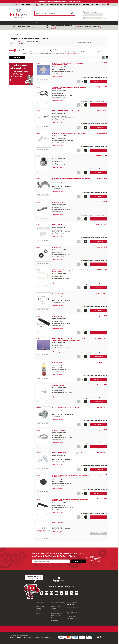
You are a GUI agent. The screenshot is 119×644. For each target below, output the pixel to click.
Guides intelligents (71, 616)
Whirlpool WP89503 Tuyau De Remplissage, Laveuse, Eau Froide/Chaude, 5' (69, 89)
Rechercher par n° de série (71, 5)
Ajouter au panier (98, 82)
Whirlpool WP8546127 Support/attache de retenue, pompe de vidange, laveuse (70, 501)
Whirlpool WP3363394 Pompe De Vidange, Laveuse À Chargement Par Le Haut (68, 65)
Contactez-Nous (40, 606)
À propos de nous (56, 606)
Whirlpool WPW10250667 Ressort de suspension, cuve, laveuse (70, 112)
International (55, 620)
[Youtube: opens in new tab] (46, 592)
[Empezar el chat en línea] (25, 588)
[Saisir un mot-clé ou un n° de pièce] (52, 13)
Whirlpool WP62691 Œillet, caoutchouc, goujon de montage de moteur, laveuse (70, 477)
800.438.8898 (17, 5)
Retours (38, 613)
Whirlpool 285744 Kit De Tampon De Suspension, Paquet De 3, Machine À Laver (70, 272)
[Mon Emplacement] (103, 5)
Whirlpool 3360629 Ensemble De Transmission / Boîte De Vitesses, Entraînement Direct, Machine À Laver (69, 341)
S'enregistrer (95, 5)
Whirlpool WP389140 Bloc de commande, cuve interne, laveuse (71, 157)
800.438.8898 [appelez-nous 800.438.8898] (53, 588)
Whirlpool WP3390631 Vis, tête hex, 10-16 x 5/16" (66, 409)
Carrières (54, 608)
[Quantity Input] (82, 82)
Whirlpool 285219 (58, 226)
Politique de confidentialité (24, 637)
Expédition (39, 608)
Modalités (12, 637)
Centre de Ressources (73, 23)
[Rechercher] (105, 18)
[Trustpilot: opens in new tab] (77, 592)
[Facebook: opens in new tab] (41, 592)
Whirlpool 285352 (58, 249)
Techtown (54, 617)
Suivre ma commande (95, 23)
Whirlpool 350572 (57, 364)
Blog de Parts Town (56, 615)
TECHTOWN (85, 23)
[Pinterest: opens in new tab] (67, 592)
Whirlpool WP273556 (58, 386)
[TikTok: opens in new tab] (62, 592)
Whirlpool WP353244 (59, 431)
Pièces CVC (45, 23)
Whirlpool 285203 (58, 203)
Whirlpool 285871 (57, 317)
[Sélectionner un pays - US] (37, 5)
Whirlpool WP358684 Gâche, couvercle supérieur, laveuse (69, 454)
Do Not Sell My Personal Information (42, 637)
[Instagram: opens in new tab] (51, 592)
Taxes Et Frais (39, 611)
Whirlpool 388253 (58, 524)
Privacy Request (14, 639)
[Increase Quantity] (86, 82)
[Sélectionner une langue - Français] (42, 5)
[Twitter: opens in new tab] (72, 592)
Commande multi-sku (56, 5)
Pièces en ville (70, 610)
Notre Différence (55, 611)
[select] (102, 637)
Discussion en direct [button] (64, 587)
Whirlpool (21, 42)
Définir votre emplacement (72, 53)
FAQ (37, 615)
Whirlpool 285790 (58, 295)
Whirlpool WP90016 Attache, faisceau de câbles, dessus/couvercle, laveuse (71, 180)
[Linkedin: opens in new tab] (56, 592)
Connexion (86, 5)
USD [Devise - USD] (47, 5)
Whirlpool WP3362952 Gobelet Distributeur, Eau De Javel (69, 135)
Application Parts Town (73, 607)
